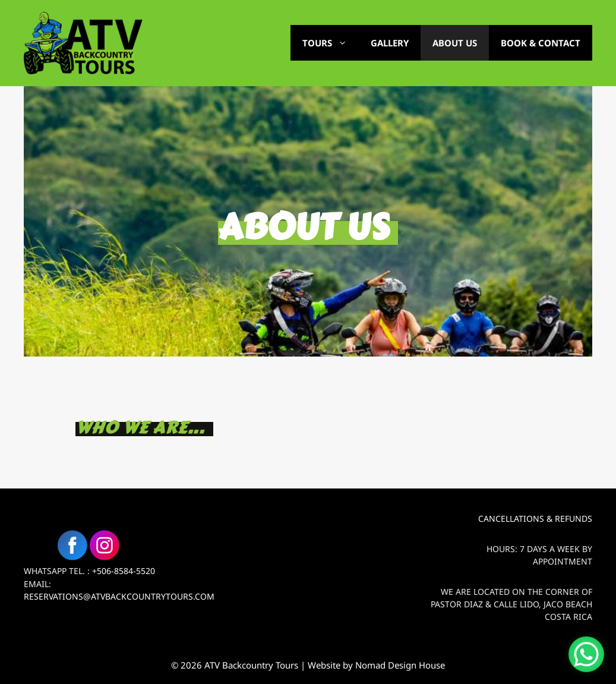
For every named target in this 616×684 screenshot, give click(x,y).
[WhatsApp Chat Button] (586, 654)
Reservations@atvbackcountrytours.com (119, 596)
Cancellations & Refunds (535, 518)
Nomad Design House (400, 665)
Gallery (390, 43)
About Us (455, 43)
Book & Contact (541, 43)
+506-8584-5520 (124, 571)
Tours (331, 43)
